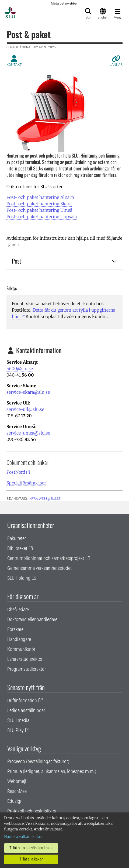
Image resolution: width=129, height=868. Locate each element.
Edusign (15, 801)
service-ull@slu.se (25, 409)
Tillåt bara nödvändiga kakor (31, 848)
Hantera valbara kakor (23, 837)
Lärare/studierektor (25, 659)
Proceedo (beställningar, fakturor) (38, 761)
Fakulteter (17, 538)
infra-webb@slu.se (45, 499)
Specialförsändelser (26, 483)
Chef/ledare (18, 609)
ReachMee (17, 791)
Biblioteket (17, 548)
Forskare (15, 629)
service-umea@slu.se (28, 433)
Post (64, 261)
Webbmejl (17, 781)
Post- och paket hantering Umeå (39, 210)
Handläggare (19, 639)
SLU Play (15, 730)
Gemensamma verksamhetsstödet (39, 568)
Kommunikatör (21, 649)
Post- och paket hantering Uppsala (42, 217)
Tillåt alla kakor (31, 859)
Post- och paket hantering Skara (39, 204)
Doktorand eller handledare (32, 619)
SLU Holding (19, 578)
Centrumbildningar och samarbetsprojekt (46, 558)
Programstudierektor (27, 669)
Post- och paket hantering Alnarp (40, 197)
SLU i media (18, 720)
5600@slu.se (20, 369)
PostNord (16, 472)
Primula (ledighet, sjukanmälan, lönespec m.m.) (52, 771)
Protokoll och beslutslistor (32, 811)
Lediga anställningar (26, 710)
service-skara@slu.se (28, 392)
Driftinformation (22, 700)
